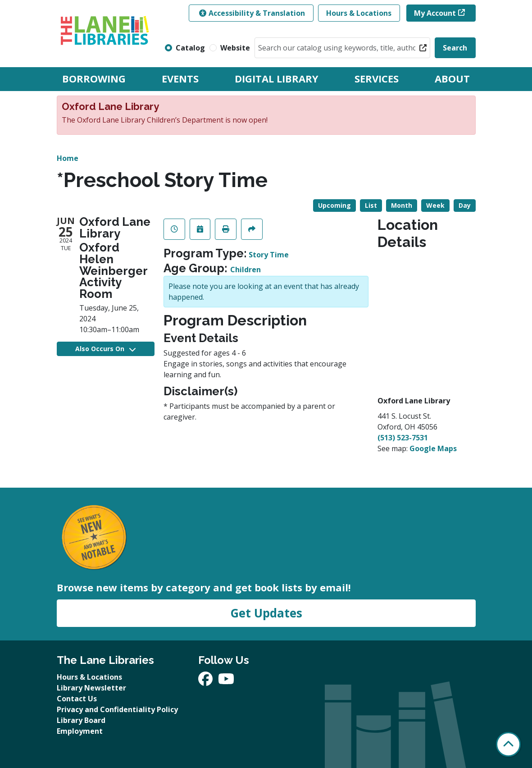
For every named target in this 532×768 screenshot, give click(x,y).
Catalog (190, 48)
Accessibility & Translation (252, 13)
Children (246, 270)
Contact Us (77, 699)
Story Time (269, 255)
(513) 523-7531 (403, 438)
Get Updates (266, 613)
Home (68, 158)
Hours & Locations (359, 13)
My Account (435, 13)
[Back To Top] (508, 744)
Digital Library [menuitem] (277, 79)
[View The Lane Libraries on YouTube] (226, 681)
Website (235, 48)
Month (402, 205)
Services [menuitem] (377, 79)
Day (465, 205)
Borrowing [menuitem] (94, 79)
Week (435, 205)
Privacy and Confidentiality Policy (117, 709)
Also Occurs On (105, 349)
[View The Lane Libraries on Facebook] (206, 681)
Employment (80, 731)
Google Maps (433, 448)
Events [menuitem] (180, 79)
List (371, 205)
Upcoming (334, 205)
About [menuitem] (452, 79)
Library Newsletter (91, 688)
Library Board (81, 720)
